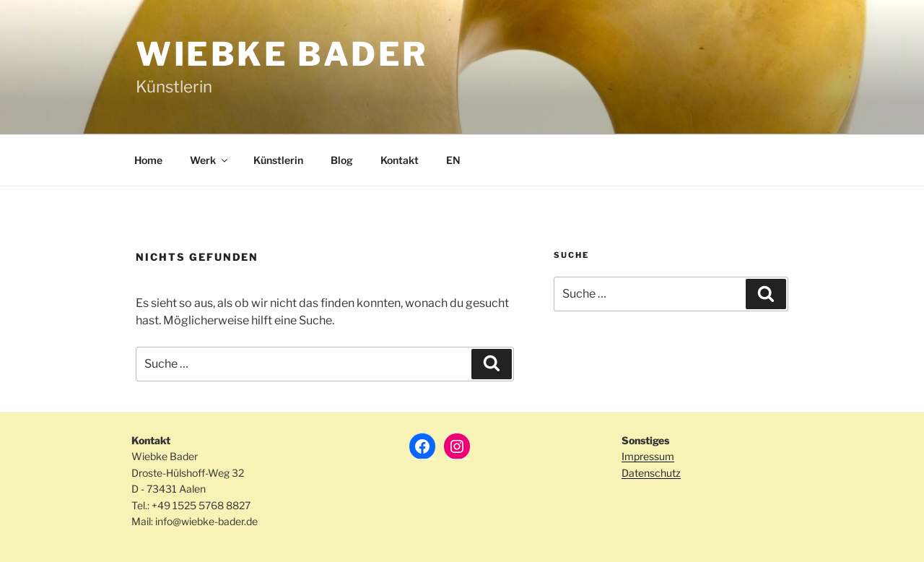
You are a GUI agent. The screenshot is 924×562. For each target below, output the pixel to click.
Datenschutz (651, 473)
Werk (210, 160)
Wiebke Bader (282, 54)
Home (148, 160)
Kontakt (400, 160)
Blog (342, 160)
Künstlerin (278, 160)
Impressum (648, 456)
